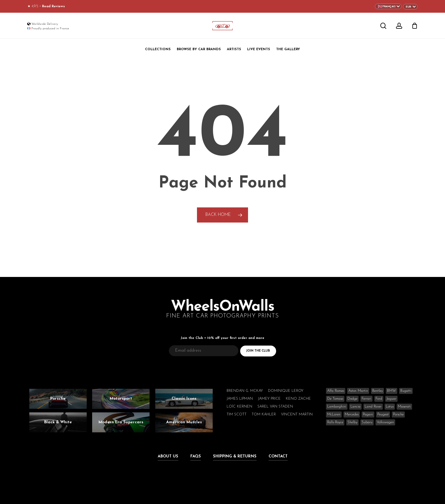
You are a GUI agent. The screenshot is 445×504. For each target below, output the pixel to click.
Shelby (352, 422)
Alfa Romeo (336, 391)
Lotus (390, 407)
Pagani (368, 415)
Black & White (58, 422)
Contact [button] (278, 456)
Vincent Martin (297, 415)
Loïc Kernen (239, 407)
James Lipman (240, 399)
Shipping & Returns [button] (235, 456)
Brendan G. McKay (245, 391)
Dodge (352, 399)
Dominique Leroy (286, 391)
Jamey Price (269, 399)
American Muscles (184, 422)
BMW (392, 391)
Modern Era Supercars (121, 422)
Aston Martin (358, 391)
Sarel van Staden (275, 407)
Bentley (377, 391)
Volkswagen (385, 422)
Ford (379, 399)
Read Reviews (53, 7)
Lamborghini (337, 407)
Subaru (367, 422)
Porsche (58, 399)
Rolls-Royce (335, 422)
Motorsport (121, 399)
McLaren (334, 415)
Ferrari (366, 399)
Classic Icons (184, 399)
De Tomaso (335, 399)
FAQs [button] (196, 456)
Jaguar (391, 399)
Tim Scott (237, 415)
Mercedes (352, 415)
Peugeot (383, 415)
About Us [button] (168, 456)
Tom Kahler (264, 415)
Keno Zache (298, 399)
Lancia (355, 407)
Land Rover (373, 407)
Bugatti (406, 391)
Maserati (404, 407)
